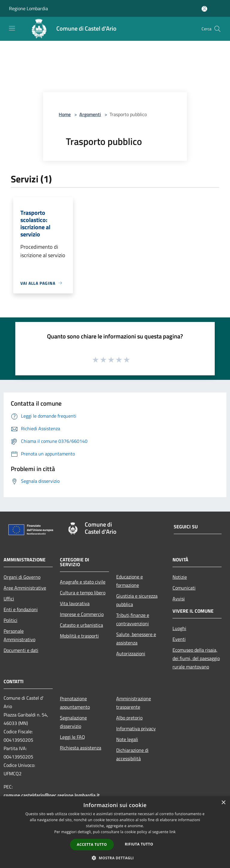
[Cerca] (217, 29)
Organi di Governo (22, 577)
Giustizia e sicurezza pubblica (137, 600)
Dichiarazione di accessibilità (132, 754)
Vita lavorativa (75, 603)
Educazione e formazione (130, 581)
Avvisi (179, 599)
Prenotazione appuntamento (75, 703)
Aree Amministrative (25, 588)
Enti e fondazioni (21, 609)
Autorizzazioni (131, 653)
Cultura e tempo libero (83, 593)
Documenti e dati (21, 650)
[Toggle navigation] (12, 28)
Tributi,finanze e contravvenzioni (133, 619)
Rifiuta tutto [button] (139, 844)
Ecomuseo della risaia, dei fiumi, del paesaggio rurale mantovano (196, 658)
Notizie (180, 577)
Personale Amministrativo (19, 635)
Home (65, 114)
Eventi (179, 639)
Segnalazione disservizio (73, 722)
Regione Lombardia (28, 8)
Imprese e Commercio (82, 614)
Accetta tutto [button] (92, 844)
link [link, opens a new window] (173, 832)
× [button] (223, 803)
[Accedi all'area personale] (204, 9)
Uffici (9, 599)
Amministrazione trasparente (134, 703)
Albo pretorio (129, 718)
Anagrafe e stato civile (83, 582)
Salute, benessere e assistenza (136, 638)
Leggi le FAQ (72, 737)
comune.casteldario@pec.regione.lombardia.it (52, 795)
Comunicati (184, 588)
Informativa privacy (136, 728)
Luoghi (179, 628)
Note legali (127, 739)
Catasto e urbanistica (81, 625)
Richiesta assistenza (81, 748)
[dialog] (115, 832)
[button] (115, 858)
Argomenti (90, 114)
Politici (10, 620)
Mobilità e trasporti (79, 636)
